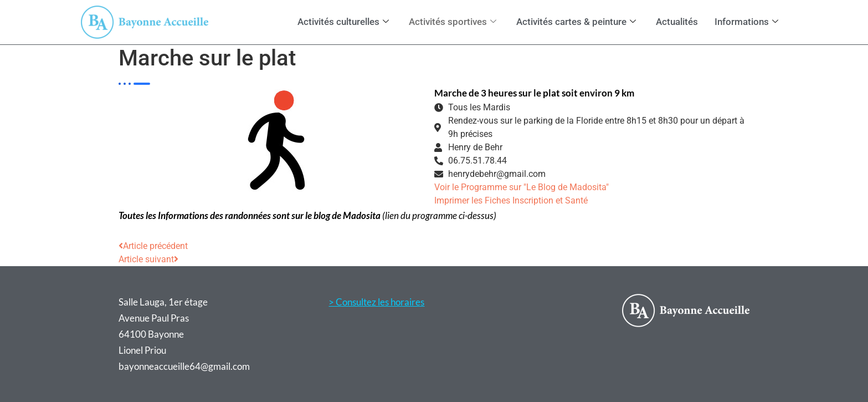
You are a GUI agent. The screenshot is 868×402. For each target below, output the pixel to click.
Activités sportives (453, 22)
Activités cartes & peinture (576, 22)
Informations (746, 22)
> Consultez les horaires (376, 302)
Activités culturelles (343, 22)
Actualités (677, 22)
